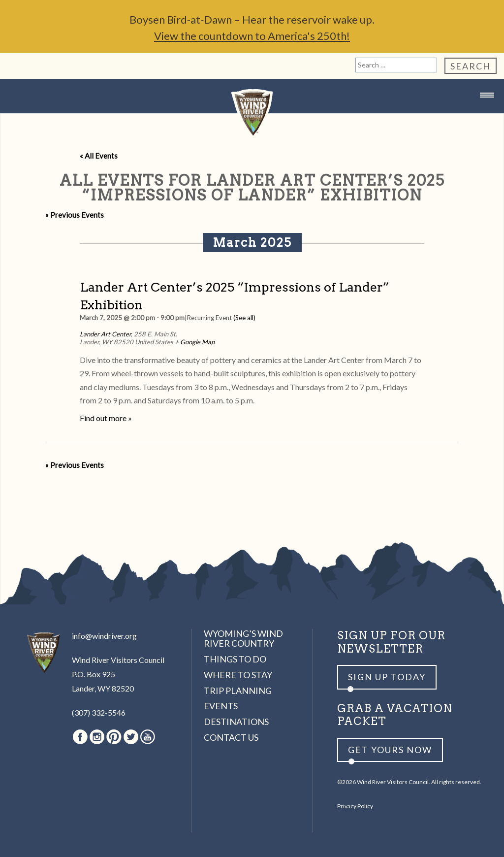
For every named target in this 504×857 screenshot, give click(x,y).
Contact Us (231, 737)
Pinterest (114, 737)
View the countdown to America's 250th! (252, 36)
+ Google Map (195, 342)
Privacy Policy (355, 806)
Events (221, 706)
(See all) (244, 318)
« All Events (99, 156)
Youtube (148, 737)
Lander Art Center (105, 334)
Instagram (97, 737)
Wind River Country (252, 115)
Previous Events (75, 215)
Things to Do (235, 659)
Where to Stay (238, 675)
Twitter (131, 737)
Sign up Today (387, 677)
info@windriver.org (104, 636)
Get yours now (390, 750)
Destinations (236, 722)
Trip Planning (238, 691)
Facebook (80, 737)
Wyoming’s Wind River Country (243, 638)
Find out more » (106, 418)
